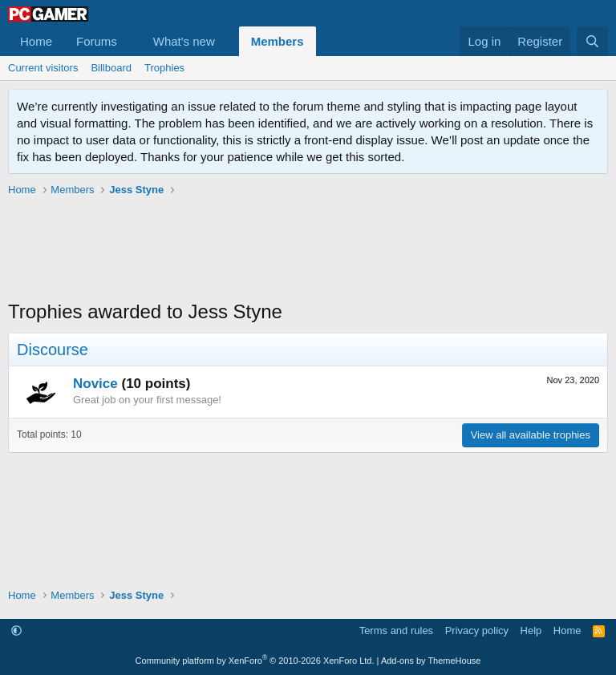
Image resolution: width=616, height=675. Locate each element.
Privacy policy (477, 631)
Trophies (164, 68)
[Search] (592, 41)
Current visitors (43, 68)
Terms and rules (396, 631)
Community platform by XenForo (255, 661)
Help (531, 631)
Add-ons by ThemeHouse (431, 661)
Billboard (111, 68)
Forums (97, 41)
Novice (95, 384)
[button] (130, 41)
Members (278, 41)
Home (36, 41)
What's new (184, 41)
